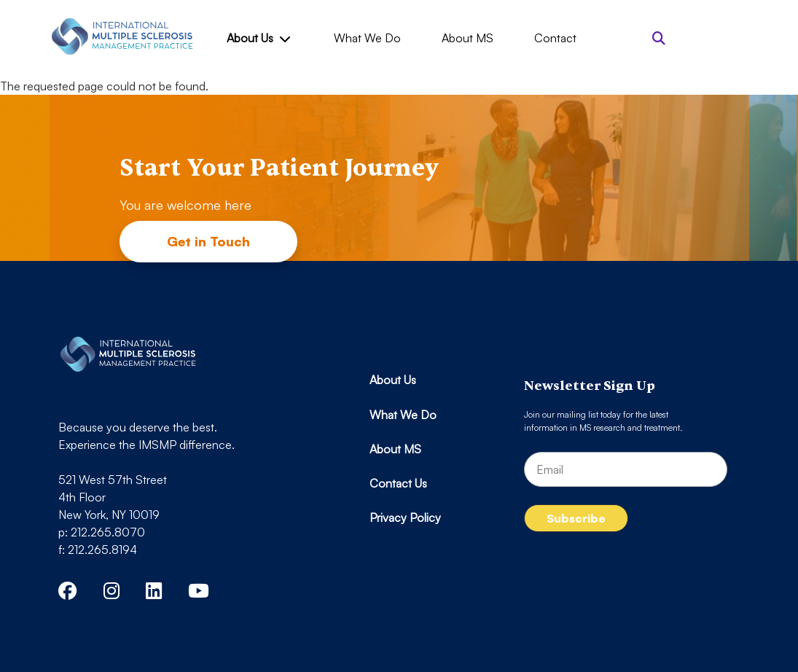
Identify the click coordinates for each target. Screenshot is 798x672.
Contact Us (398, 483)
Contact (555, 38)
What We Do (367, 38)
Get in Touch (208, 241)
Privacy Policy (405, 517)
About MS (468, 38)
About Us (258, 38)
